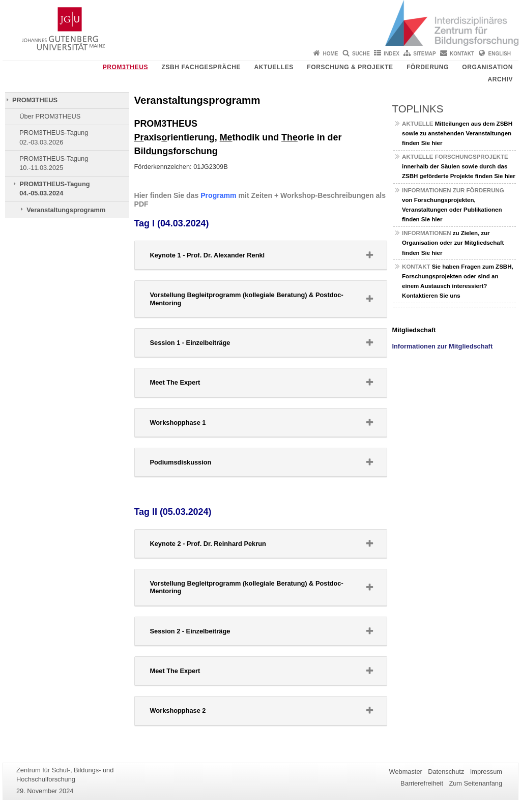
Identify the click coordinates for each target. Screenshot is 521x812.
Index (392, 54)
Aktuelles (273, 67)
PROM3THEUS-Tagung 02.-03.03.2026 (54, 137)
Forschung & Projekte (350, 67)
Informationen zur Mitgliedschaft (443, 346)
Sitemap (424, 54)
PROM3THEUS (125, 67)
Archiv (500, 79)
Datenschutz (446, 772)
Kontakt (462, 54)
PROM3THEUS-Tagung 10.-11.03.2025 (54, 163)
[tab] (261, 255)
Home (331, 54)
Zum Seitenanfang (475, 783)
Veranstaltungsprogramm (66, 210)
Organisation (487, 67)
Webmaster (406, 772)
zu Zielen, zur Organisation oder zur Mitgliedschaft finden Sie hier (453, 243)
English (500, 54)
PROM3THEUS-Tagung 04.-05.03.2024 (54, 188)
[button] (261, 255)
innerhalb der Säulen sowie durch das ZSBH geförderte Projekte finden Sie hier (459, 166)
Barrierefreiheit (422, 783)
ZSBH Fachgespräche (201, 67)
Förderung (428, 67)
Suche (361, 54)
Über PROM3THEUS (50, 116)
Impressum (486, 772)
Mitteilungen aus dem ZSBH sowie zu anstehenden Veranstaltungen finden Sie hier (457, 133)
